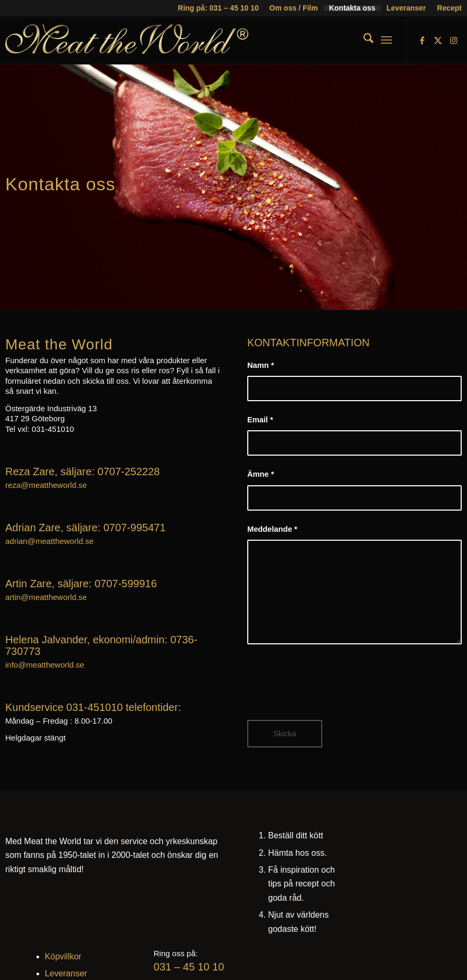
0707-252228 (129, 471)
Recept (449, 8)
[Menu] (386, 40)
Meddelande (272, 529)
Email (260, 420)
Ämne (261, 474)
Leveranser (407, 8)
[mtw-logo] (127, 48)
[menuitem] (294, 8)
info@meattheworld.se (45, 665)
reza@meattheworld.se (46, 485)
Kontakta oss (352, 8)
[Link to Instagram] (454, 40)
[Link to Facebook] (422, 40)
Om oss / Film (294, 8)
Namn (261, 365)
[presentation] (328, 689)
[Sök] (363, 40)
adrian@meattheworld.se (49, 541)
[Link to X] (438, 40)
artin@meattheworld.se (46, 597)
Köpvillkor (63, 956)
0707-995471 (135, 528)
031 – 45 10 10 (189, 967)
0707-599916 (126, 584)
